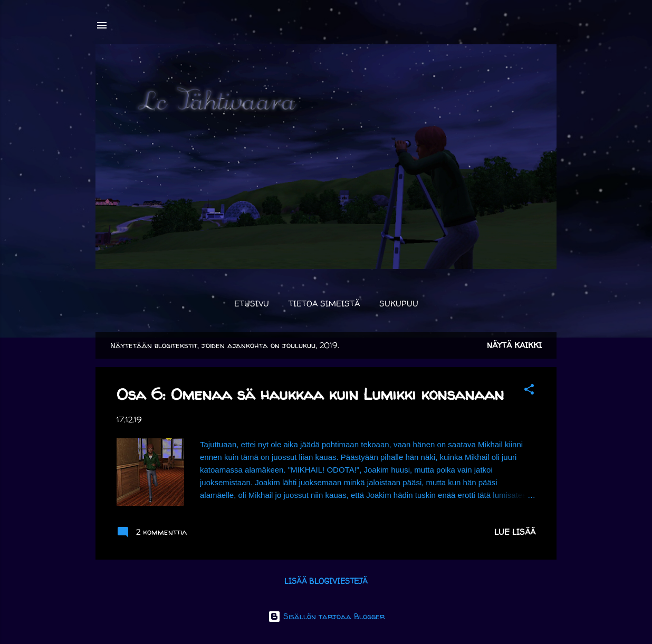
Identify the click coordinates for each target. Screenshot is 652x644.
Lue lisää (515, 532)
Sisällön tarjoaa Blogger (326, 616)
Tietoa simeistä (324, 304)
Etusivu (252, 304)
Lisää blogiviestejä (326, 581)
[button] (529, 391)
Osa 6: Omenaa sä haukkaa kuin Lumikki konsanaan (310, 394)
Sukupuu (399, 304)
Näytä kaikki (514, 345)
